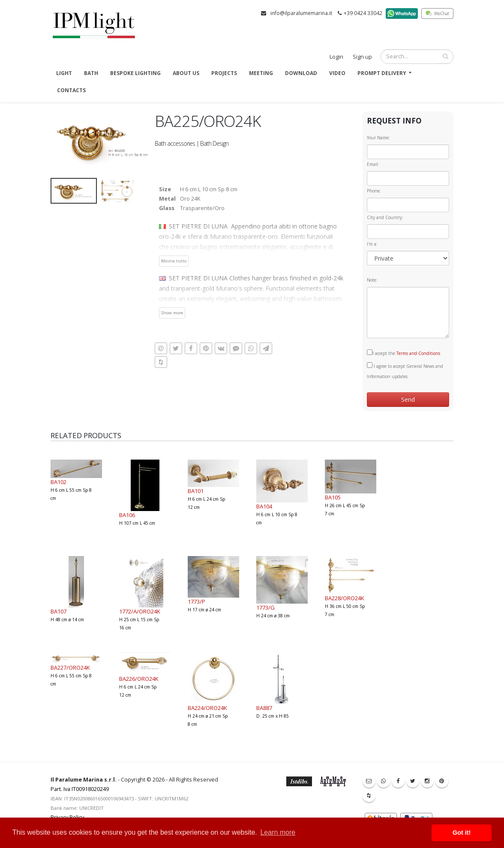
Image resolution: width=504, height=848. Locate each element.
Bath (91, 73)
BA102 (58, 482)
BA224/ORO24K (207, 708)
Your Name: (378, 138)
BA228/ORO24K (345, 598)
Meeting (261, 73)
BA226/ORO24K (139, 679)
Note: (372, 280)
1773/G (265, 607)
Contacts (71, 90)
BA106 (127, 515)
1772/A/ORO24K (140, 611)
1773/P (196, 601)
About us (186, 73)
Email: (373, 164)
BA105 (333, 497)
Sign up (362, 57)
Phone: (374, 191)
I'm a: (372, 244)
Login (336, 57)
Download (301, 73)
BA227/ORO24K (70, 668)
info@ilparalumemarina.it (301, 13)
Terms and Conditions (418, 353)
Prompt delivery (382, 73)
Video (337, 73)
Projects (224, 73)
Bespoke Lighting (135, 73)
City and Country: (385, 217)
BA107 (58, 611)
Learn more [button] (278, 832)
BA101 (196, 491)
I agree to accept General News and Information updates (405, 371)
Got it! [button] (462, 833)
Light (64, 73)
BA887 (264, 708)
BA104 (264, 506)
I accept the (403, 353)
